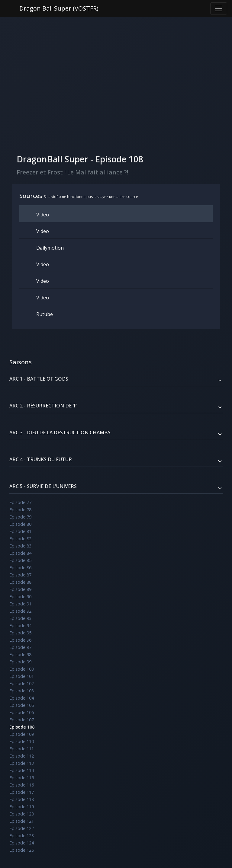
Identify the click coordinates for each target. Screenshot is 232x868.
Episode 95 (20, 633)
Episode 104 (22, 698)
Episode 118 (22, 799)
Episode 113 (22, 763)
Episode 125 (22, 850)
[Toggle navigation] (219, 8)
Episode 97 (20, 647)
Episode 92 (20, 611)
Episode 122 (22, 828)
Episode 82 (20, 539)
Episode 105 (22, 705)
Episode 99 (20, 662)
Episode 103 (22, 691)
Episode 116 (22, 785)
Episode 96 (20, 640)
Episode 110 (22, 741)
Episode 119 (22, 807)
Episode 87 (20, 575)
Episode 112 (22, 756)
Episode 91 (20, 604)
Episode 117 (22, 792)
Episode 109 (22, 734)
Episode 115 (22, 778)
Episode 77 (20, 502)
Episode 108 (22, 727)
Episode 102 (22, 683)
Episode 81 (20, 531)
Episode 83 (20, 546)
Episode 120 (22, 814)
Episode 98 (20, 654)
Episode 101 (22, 676)
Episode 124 (22, 843)
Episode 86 (20, 568)
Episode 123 (22, 836)
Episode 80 (20, 524)
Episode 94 (20, 625)
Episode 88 (20, 582)
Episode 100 (22, 669)
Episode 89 (20, 589)
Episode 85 (20, 560)
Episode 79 (20, 517)
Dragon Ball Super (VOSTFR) (59, 8)
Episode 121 (22, 821)
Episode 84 (20, 553)
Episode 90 (20, 597)
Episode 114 (22, 770)
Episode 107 (22, 720)
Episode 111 (22, 749)
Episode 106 (22, 712)
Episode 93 (20, 618)
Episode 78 (20, 510)
